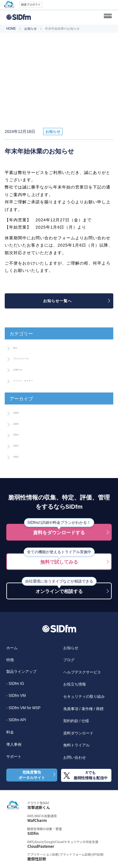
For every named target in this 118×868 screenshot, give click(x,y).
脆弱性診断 (37, 859)
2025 (18, 423)
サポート (14, 757)
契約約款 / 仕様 (76, 721)
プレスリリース (29, 358)
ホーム (12, 648)
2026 (18, 412)
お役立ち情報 (75, 684)
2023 (18, 445)
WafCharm (37, 820)
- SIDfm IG (15, 684)
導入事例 (14, 745)
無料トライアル (76, 745)
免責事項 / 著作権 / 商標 (83, 709)
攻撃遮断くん (39, 807)
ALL (17, 347)
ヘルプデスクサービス (82, 672)
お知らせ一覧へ (57, 301)
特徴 (10, 660)
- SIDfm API (16, 720)
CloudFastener (41, 846)
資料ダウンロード (78, 733)
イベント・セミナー (33, 380)
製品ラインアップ (21, 672)
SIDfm (33, 833)
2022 (18, 456)
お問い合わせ (75, 757)
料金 (10, 732)
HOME (11, 29)
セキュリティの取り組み (84, 697)
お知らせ (31, 29)
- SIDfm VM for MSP (23, 708)
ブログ (69, 660)
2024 (18, 434)
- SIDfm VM (16, 696)
